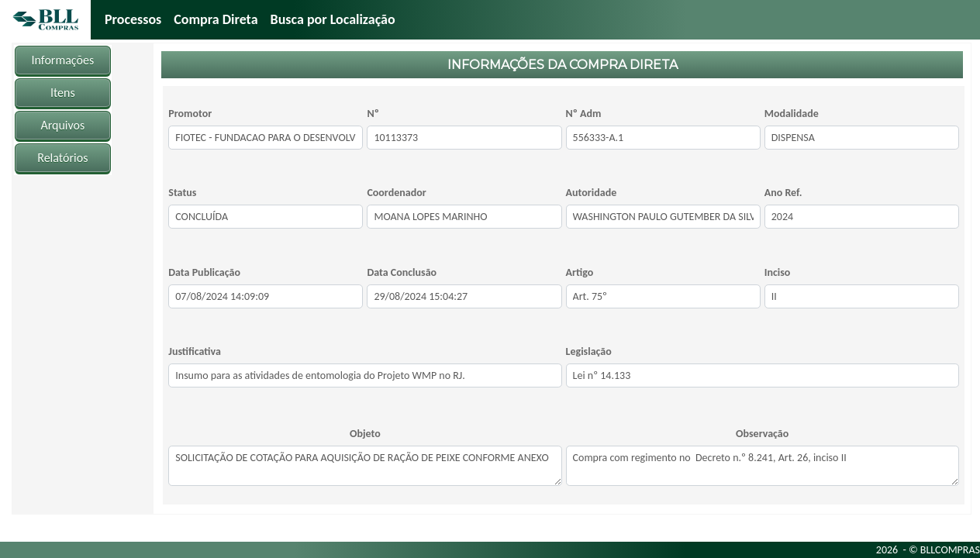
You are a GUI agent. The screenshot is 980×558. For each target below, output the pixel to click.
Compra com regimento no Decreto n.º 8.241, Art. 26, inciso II (763, 466)
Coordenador (396, 193)
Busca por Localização (333, 19)
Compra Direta (216, 19)
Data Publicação (204, 272)
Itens (63, 93)
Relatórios (62, 158)
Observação (762, 434)
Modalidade (792, 114)
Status (182, 193)
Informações (63, 60)
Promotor (190, 114)
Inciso (778, 272)
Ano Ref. (783, 193)
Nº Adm (584, 114)
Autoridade (592, 193)
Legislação (589, 351)
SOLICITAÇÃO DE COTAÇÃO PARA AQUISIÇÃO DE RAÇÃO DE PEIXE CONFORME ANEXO (365, 466)
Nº (373, 114)
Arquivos (62, 125)
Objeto (365, 434)
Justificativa (195, 351)
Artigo (580, 272)
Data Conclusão (402, 272)
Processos (133, 19)
